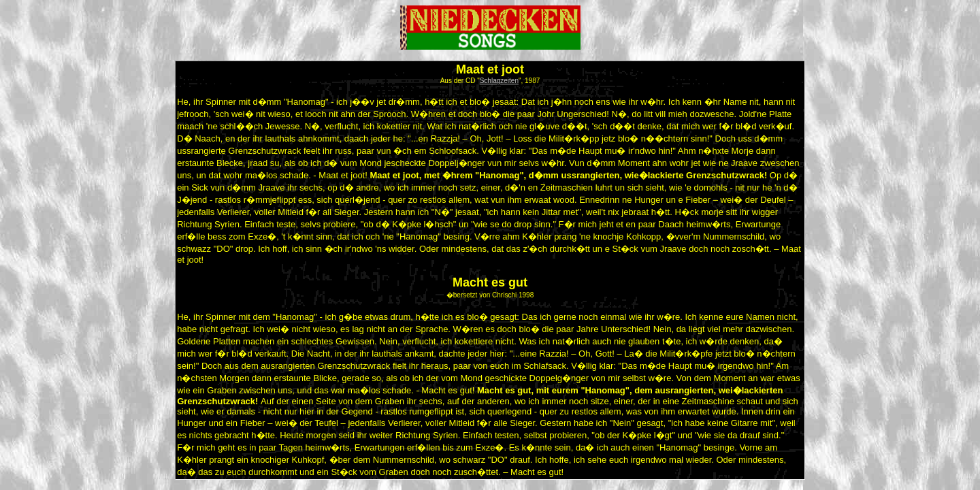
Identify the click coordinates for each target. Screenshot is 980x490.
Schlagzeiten (499, 81)
